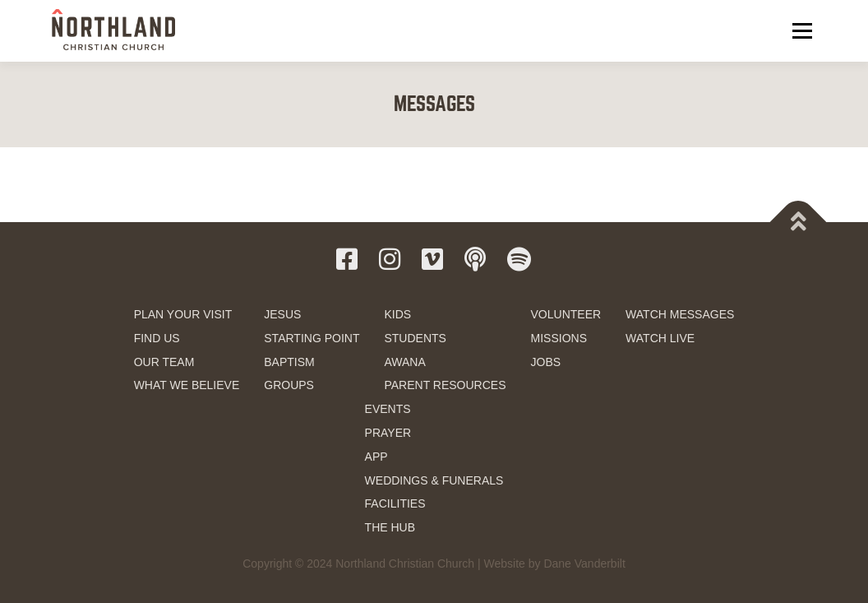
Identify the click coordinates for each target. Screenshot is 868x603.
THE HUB (390, 527)
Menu (802, 30)
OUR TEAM (164, 362)
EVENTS (388, 409)
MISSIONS (559, 338)
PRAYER (388, 433)
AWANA (404, 362)
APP (376, 457)
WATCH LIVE (660, 338)
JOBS (546, 362)
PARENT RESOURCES (445, 385)
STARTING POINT (312, 338)
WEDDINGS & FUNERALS (434, 480)
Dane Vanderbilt (584, 564)
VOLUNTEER (566, 314)
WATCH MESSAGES (680, 314)
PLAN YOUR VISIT (183, 314)
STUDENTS (415, 338)
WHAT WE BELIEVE (187, 385)
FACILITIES (395, 503)
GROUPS (289, 385)
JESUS (282, 314)
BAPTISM (289, 362)
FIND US (157, 338)
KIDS (397, 314)
